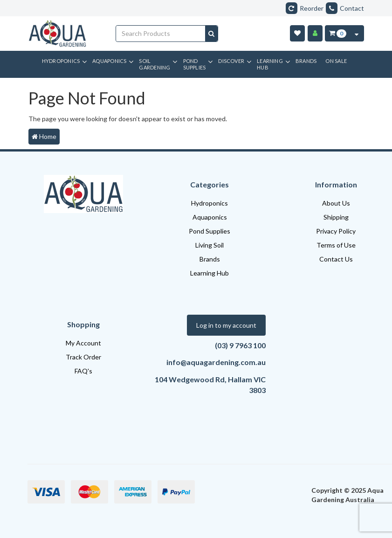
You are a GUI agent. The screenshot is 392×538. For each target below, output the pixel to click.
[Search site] (211, 34)
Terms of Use (336, 245)
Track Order (83, 357)
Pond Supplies (210, 231)
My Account (83, 343)
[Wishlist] (297, 33)
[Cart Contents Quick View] (357, 33)
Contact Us (336, 259)
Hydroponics (210, 203)
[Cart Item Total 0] (337, 33)
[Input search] (161, 34)
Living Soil (210, 245)
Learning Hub (210, 273)
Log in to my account (226, 325)
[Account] (315, 33)
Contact (345, 8)
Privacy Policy (336, 231)
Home (44, 136)
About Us (336, 203)
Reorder (305, 8)
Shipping (336, 217)
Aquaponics (210, 217)
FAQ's (83, 371)
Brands (210, 259)
